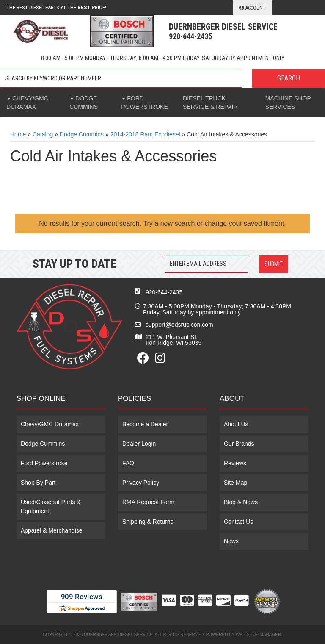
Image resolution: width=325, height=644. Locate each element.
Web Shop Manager (258, 634)
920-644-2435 (164, 292)
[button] (162, 78)
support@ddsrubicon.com (179, 325)
